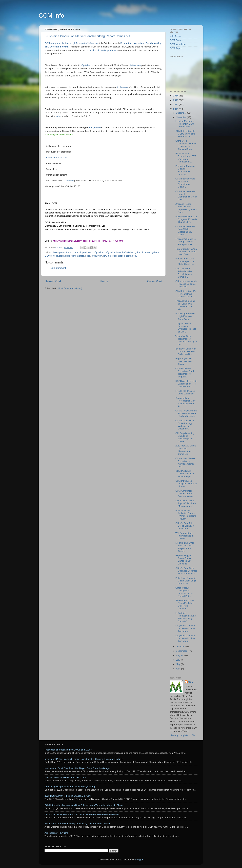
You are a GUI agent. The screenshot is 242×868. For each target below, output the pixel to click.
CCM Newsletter (178, 44)
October (180, 647)
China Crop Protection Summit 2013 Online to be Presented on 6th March (82, 814)
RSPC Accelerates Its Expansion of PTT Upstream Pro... (186, 384)
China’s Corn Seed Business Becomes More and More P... (186, 571)
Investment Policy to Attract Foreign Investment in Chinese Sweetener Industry (84, 759)
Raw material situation (57, 157)
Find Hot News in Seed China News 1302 (65, 777)
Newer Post (53, 281)
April (179, 669)
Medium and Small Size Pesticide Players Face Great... (185, 547)
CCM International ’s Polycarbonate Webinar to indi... (186, 294)
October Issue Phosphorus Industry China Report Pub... (184, 592)
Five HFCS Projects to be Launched (185, 392)
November (182, 117)
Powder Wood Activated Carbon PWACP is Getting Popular (186, 515)
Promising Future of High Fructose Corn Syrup (185, 316)
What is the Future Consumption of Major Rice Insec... (186, 261)
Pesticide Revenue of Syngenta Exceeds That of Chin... (186, 219)
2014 (176, 96)
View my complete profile (182, 735)
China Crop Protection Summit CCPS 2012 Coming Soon (186, 145)
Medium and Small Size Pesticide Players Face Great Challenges (77, 768)
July (178, 660)
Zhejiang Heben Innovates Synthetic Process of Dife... (186, 328)
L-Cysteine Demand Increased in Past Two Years (185, 628)
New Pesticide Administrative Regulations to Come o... (184, 273)
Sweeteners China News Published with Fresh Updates (185, 605)
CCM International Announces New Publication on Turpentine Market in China (84, 805)
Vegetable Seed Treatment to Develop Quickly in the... (186, 340)
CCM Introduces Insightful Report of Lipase (186, 484)
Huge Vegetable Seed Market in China (184, 361)
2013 (176, 100)
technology (123, 87)
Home (104, 281)
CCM (191, 682)
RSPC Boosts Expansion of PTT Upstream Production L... (186, 158)
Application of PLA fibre (56, 833)
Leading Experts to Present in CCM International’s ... (185, 124)
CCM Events (176, 40)
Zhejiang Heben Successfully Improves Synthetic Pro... (186, 208)
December (182, 113)
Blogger (139, 860)
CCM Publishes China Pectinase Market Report (185, 474)
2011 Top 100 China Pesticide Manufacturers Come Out (186, 450)
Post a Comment (57, 268)
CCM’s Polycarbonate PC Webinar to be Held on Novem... (186, 413)
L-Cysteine (85, 65)
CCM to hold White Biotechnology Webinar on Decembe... (185, 425)
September (182, 651)
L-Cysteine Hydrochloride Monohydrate (64, 256)
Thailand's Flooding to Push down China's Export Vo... (185, 305)
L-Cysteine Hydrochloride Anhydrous (141, 252)
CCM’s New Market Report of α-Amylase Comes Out (185, 462)
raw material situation (114, 256)
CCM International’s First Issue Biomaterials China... (185, 183)
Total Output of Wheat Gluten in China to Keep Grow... (186, 252)
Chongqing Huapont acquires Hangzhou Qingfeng (70, 787)
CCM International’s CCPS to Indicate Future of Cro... (185, 134)
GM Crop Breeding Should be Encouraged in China (185, 437)
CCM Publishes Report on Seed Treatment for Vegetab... (185, 373)
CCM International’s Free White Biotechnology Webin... (185, 230)
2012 (176, 104)
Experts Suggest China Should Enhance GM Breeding (184, 560)
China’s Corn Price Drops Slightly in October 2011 (185, 526)
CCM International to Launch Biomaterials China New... (186, 195)
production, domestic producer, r (102, 50)
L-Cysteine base (113, 252)
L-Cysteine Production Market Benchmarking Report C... (186, 617)
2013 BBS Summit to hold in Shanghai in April (68, 796)
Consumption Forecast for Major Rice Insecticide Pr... (186, 402)
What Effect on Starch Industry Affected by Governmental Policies (77, 824)
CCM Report (176, 48)
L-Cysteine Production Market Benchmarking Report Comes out (87, 36)
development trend (62, 252)
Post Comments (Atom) (70, 288)
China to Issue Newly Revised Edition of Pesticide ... (186, 284)
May (178, 664)
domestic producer (82, 252)
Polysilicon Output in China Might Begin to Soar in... (186, 581)
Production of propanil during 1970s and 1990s (68, 750)
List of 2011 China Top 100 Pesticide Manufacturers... (186, 503)
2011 (176, 109)
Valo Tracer (175, 36)
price (59, 116)
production (97, 256)
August (180, 655)
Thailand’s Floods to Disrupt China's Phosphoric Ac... (186, 242)
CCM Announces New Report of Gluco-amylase (184, 494)
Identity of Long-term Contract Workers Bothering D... (186, 351)
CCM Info (51, 16)
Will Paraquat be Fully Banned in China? (185, 536)
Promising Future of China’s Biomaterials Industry (185, 170)
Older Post (155, 281)
